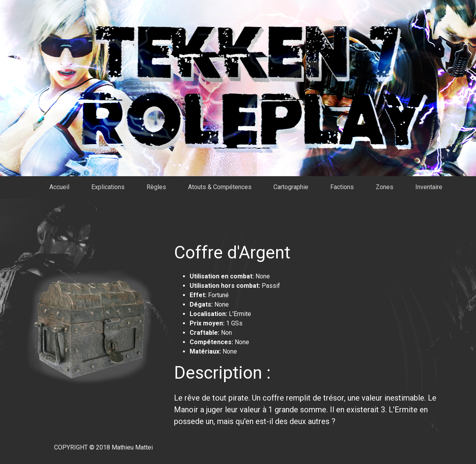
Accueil (59, 187)
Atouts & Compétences (220, 187)
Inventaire (429, 187)
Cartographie (291, 187)
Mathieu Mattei (132, 447)
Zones (385, 187)
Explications (108, 187)
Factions (342, 187)
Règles (156, 187)
